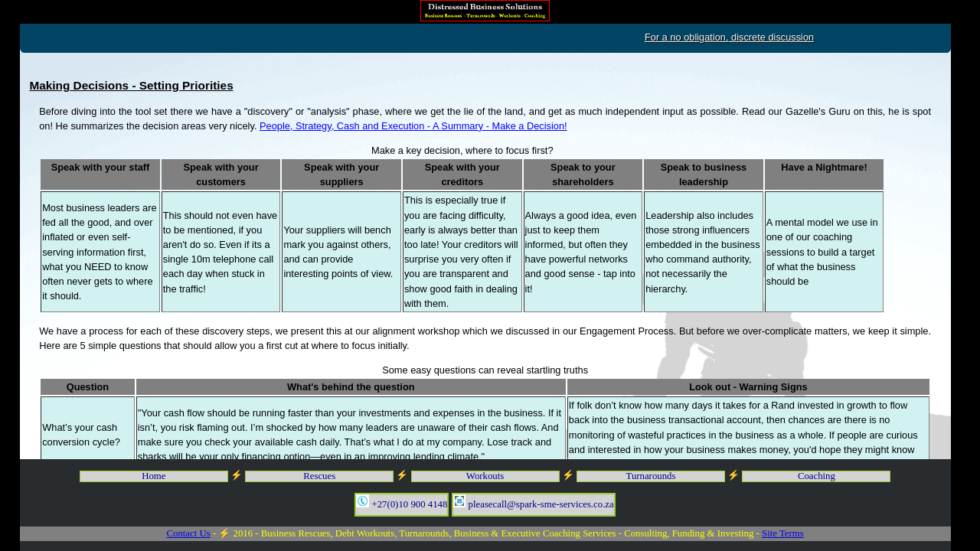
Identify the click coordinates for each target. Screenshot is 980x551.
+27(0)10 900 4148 (402, 502)
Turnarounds (651, 476)
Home (154, 476)
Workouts (485, 476)
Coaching (817, 476)
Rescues (319, 476)
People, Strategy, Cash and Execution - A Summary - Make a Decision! (413, 126)
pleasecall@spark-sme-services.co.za (534, 502)
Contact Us (188, 533)
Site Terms (783, 533)
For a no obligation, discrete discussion (792, 37)
